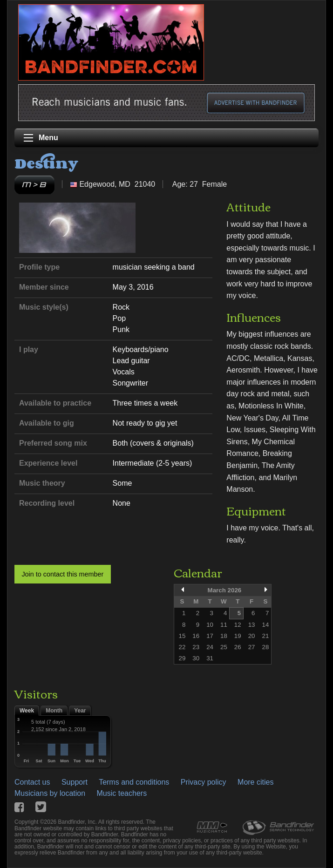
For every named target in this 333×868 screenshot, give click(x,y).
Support (75, 782)
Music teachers (122, 793)
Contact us (32, 782)
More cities (255, 782)
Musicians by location (50, 793)
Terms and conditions (134, 782)
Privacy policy (204, 782)
